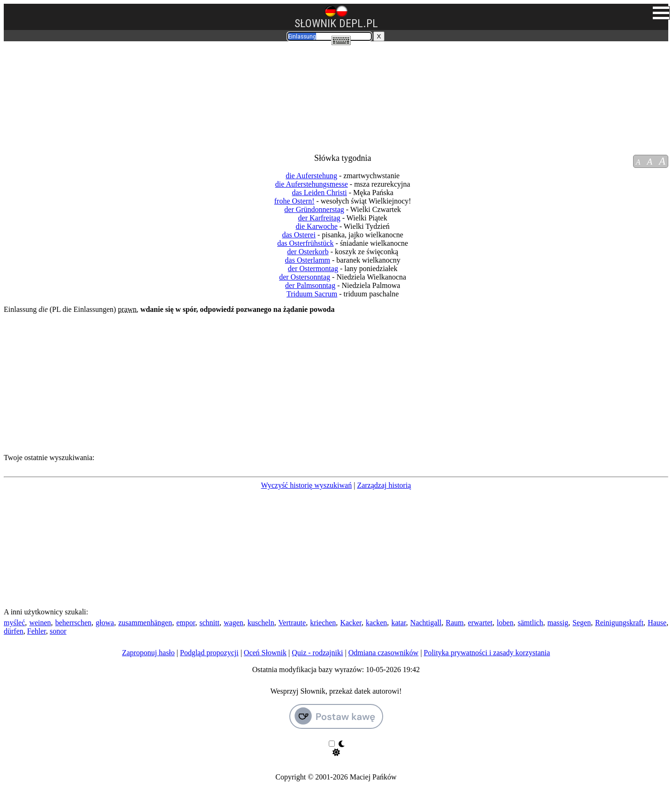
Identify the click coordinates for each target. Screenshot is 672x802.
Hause (657, 623)
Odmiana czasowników (384, 653)
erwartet (480, 623)
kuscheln (261, 623)
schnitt (209, 623)
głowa (105, 623)
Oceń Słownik (265, 653)
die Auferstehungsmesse (312, 184)
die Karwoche (317, 226)
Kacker (351, 623)
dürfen (14, 631)
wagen (234, 623)
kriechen (323, 623)
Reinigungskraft (619, 623)
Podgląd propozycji (209, 653)
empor (186, 623)
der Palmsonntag (310, 285)
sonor (58, 631)
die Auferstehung (311, 176)
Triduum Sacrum (312, 294)
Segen (582, 623)
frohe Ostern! (294, 201)
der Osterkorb (308, 252)
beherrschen (73, 623)
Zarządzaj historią (384, 485)
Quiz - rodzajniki (317, 653)
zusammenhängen (145, 623)
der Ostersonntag (305, 277)
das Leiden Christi (319, 193)
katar (398, 623)
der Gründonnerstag (314, 209)
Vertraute (292, 623)
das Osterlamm (308, 260)
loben (505, 623)
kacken (376, 623)
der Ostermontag (313, 269)
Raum (455, 623)
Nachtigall (426, 623)
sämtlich (530, 623)
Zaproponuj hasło (148, 653)
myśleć (14, 623)
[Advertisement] (59, 93)
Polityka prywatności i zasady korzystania (487, 653)
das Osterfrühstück (305, 243)
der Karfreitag (319, 218)
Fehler (37, 631)
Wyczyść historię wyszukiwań (307, 485)
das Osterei (299, 235)
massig (558, 623)
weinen (40, 623)
